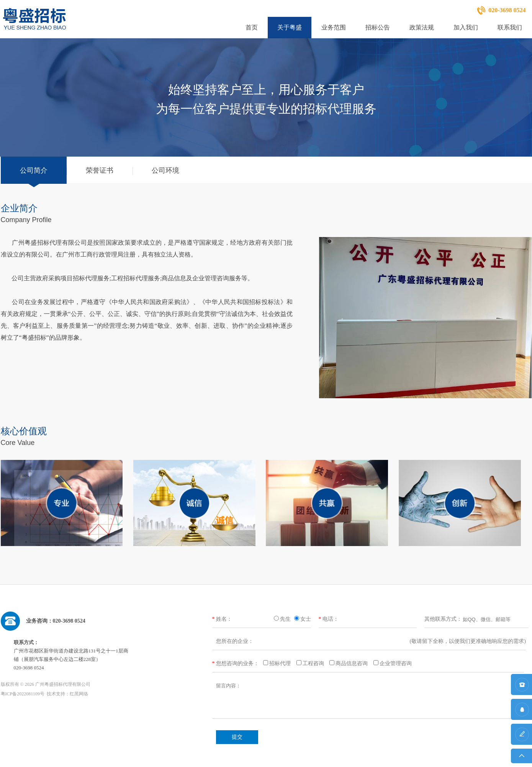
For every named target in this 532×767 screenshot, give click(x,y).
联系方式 (521, 688)
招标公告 (378, 27)
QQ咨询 (521, 713)
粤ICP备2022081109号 (23, 694)
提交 (237, 737)
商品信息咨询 (352, 663)
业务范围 (334, 27)
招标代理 (280, 663)
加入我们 (466, 27)
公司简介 (34, 170)
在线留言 (521, 738)
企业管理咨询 (396, 663)
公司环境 (165, 170)
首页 (252, 27)
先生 (285, 619)
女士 (306, 619)
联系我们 (510, 27)
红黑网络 (79, 694)
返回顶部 (521, 758)
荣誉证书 (100, 170)
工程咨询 (313, 663)
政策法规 (422, 27)
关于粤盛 (290, 27)
